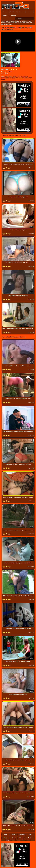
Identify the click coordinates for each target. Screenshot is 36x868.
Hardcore (22, 12)
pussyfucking (5, 78)
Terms (5, 835)
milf (18, 76)
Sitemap (14, 838)
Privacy (14, 835)
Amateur (30, 12)
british (6, 76)
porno (30, 78)
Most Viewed (13, 12)
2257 (30, 835)
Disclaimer (22, 835)
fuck (21, 76)
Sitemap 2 (22, 838)
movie (3, 79)
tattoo (11, 76)
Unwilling (13, 15)
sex (20, 78)
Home (5, 12)
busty (15, 76)
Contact (30, 838)
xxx (23, 78)
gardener (26, 76)
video (26, 78)
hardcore (12, 78)
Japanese (5, 15)
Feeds (5, 838)
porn (17, 78)
